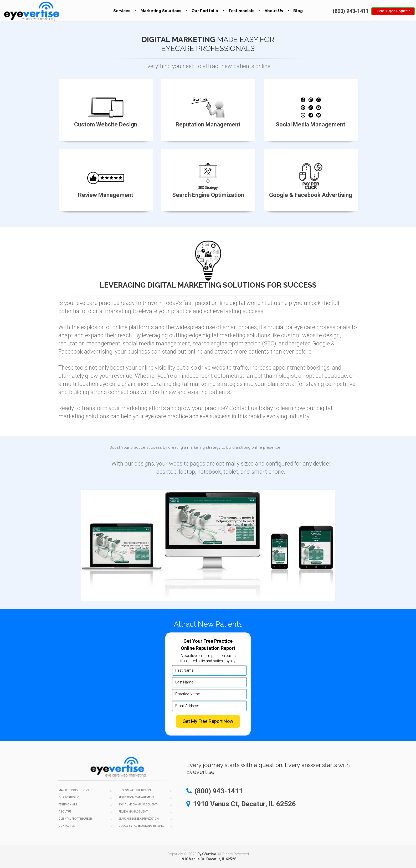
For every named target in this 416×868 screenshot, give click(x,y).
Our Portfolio (205, 11)
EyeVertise (207, 854)
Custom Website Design (135, 790)
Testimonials (241, 11)
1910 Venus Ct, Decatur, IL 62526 (208, 859)
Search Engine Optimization (139, 819)
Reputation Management (136, 797)
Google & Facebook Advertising (141, 826)
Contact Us (67, 826)
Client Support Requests (393, 11)
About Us (274, 11)
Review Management (133, 812)
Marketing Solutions (161, 11)
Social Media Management (138, 805)
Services (122, 11)
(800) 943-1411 (351, 11)
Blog (298, 11)
